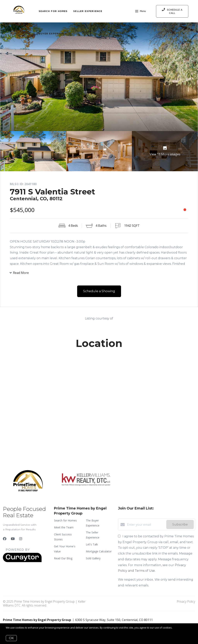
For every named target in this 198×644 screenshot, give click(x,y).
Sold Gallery (93, 558)
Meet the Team (64, 527)
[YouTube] (13, 539)
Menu (140, 12)
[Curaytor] (22, 561)
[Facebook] (5, 539)
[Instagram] (21, 539)
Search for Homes (53, 11)
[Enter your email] (146, 525)
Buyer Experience (53, 34)
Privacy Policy (186, 601)
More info (179, 628)
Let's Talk (92, 544)
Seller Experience (88, 11)
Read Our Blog (63, 558)
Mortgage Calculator (99, 551)
